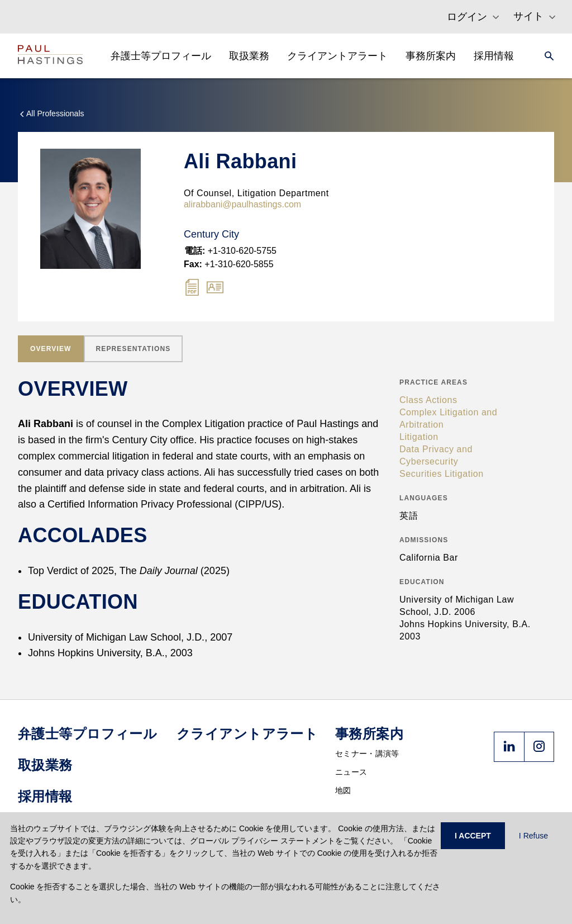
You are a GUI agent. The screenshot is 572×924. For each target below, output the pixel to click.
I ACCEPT (473, 836)
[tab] (51, 349)
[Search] (546, 56)
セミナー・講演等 (367, 754)
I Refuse (533, 836)
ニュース (351, 772)
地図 (343, 790)
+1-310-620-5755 (230, 251)
